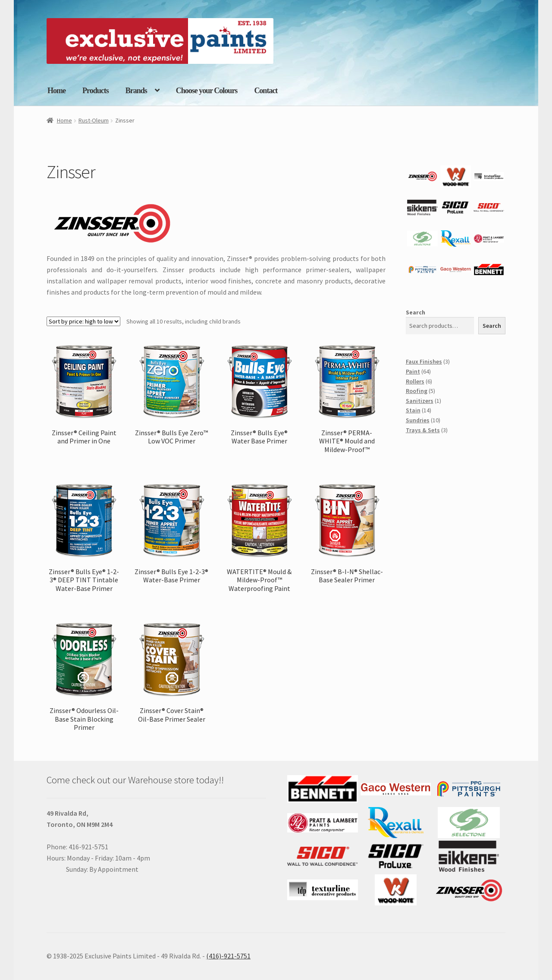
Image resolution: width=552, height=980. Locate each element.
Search (416, 312)
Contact (266, 91)
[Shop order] (83, 321)
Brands (136, 91)
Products (96, 91)
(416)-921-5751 (228, 956)
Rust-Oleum (94, 120)
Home (56, 91)
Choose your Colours (207, 91)
